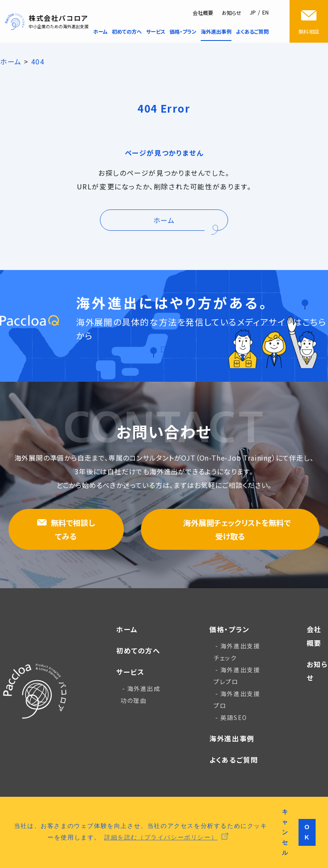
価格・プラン (230, 629)
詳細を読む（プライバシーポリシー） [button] (161, 837)
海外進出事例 (232, 738)
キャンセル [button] (285, 832)
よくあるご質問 (234, 760)
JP (253, 12)
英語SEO (234, 717)
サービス (130, 672)
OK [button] (307, 832)
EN (265, 12)
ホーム (127, 629)
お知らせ (231, 13)
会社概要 (203, 13)
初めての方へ (138, 650)
